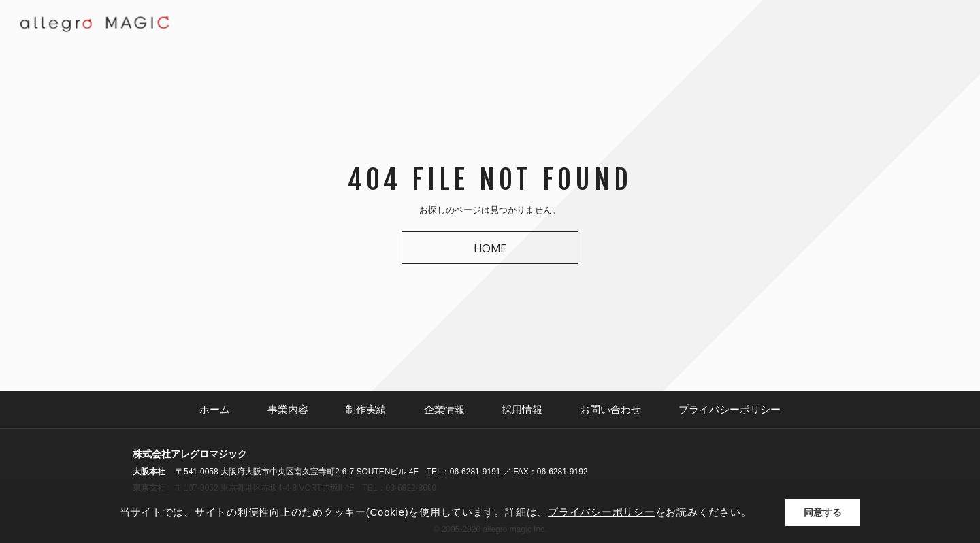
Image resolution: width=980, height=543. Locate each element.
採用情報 (522, 409)
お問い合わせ (610, 409)
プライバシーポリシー (730, 409)
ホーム (215, 409)
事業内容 (288, 409)
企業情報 (444, 409)
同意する (823, 512)
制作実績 (366, 409)
